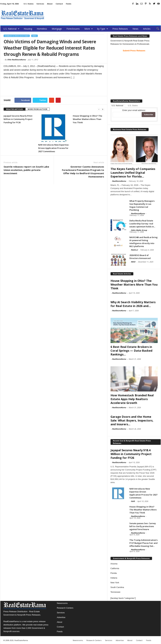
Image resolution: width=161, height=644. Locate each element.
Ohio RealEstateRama (17, 60)
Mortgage (57, 29)
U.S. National (11, 29)
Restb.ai (134, 250)
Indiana (114, 578)
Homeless (42, 29)
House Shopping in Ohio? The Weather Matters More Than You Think (87, 119)
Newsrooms (62, 603)
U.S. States (29, 4)
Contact (59, 4)
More (89, 29)
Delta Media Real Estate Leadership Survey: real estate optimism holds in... (142, 224)
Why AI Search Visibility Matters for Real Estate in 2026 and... (133, 304)
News (135, 29)
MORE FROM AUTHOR (37, 109)
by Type (103, 29)
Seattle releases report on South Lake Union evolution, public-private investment (26, 170)
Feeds (69, 4)
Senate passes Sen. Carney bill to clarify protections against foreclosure (143, 526)
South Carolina (117, 587)
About (50, 4)
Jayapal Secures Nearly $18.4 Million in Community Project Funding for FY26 (18, 119)
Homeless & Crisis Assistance (17, 36)
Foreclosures (73, 29)
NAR (133, 501)
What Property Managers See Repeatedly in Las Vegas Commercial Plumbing (142, 205)
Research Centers (65, 608)
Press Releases (120, 29)
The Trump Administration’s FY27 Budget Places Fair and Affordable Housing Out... (143, 543)
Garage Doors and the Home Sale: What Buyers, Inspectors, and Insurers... (132, 420)
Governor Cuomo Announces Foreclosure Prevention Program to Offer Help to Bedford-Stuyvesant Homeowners (83, 172)
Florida (114, 573)
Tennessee (115, 592)
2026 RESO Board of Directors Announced (140, 257)
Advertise (61, 617)
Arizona (114, 564)
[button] (156, 29)
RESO (133, 262)
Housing (28, 29)
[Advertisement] (104, 15)
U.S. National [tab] (117, 106)
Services (40, 4)
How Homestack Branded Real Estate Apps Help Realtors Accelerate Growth (132, 399)
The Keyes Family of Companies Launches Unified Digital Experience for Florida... (133, 173)
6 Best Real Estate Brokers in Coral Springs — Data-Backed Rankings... (131, 351)
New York (115, 583)
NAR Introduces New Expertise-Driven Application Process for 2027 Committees (54, 148)
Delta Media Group (139, 230)
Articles (147, 29)
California (115, 568)
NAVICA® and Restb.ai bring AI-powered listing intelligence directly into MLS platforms (143, 242)
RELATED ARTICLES (15, 109)
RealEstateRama (119, 181)
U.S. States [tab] (133, 106)
